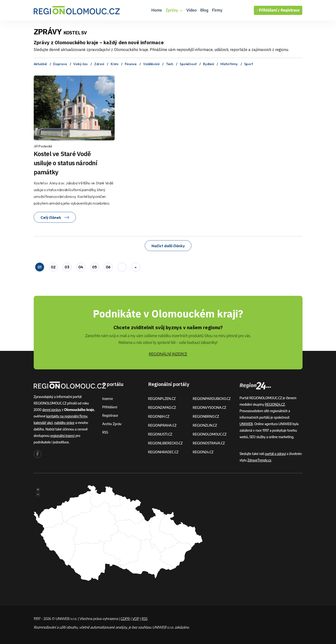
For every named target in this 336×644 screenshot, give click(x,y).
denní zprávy (52, 410)
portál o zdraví (275, 454)
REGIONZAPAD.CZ (162, 407)
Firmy (217, 10)
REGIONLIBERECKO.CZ (165, 443)
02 (53, 267)
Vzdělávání (151, 64)
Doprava (60, 64)
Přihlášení (110, 407)
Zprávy (174, 10)
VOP (136, 619)
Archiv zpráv (112, 424)
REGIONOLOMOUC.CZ (210, 434)
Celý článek (55, 217)
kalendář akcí (43, 423)
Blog (204, 10)
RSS (105, 432)
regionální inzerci (62, 436)
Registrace (290, 10)
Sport (249, 64)
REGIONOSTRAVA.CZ (209, 443)
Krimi (114, 64)
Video (191, 10)
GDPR (125, 619)
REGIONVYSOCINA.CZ (209, 407)
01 (40, 267)
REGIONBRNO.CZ (206, 416)
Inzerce (108, 399)
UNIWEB (246, 424)
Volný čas (80, 64)
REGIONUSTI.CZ (160, 434)
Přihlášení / (268, 10)
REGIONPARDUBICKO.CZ (212, 399)
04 (81, 267)
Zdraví (99, 64)
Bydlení (208, 64)
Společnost (188, 64)
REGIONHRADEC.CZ (163, 452)
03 (67, 267)
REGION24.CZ (203, 452)
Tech (170, 64)
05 (94, 267)
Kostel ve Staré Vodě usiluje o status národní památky (65, 163)
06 (108, 267)
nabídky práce (64, 423)
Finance (131, 64)
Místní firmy (229, 64)
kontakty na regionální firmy (67, 416)
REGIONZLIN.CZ (205, 425)
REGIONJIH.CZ (159, 416)
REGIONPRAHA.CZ (162, 425)
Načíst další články (168, 246)
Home (157, 10)
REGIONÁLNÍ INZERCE (168, 354)
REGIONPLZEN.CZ (162, 399)
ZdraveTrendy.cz (259, 460)
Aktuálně (40, 64)
